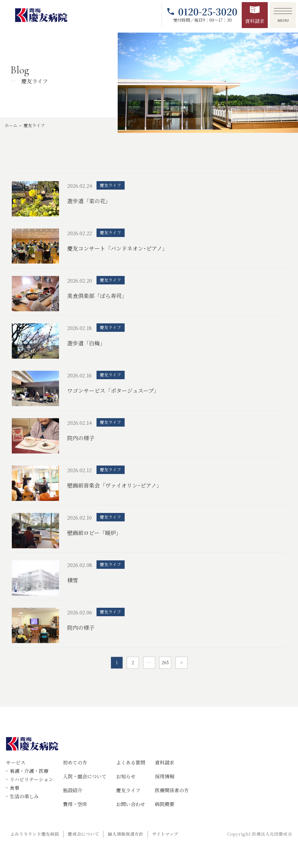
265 (165, 662)
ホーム (11, 125)
